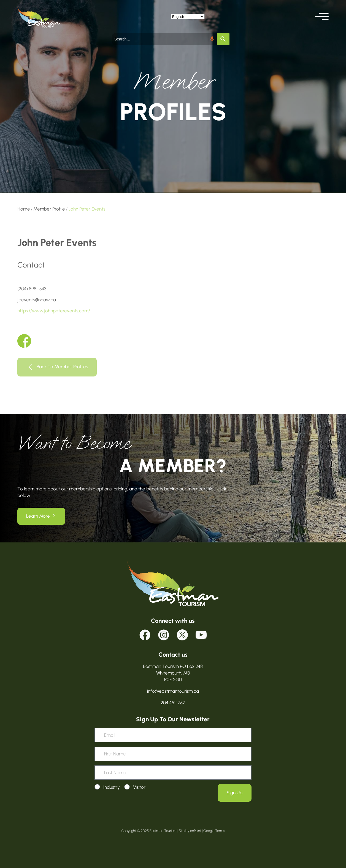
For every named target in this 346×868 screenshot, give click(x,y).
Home (24, 209)
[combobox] (164, 39)
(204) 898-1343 (32, 289)
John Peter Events (87, 209)
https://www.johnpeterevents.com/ (54, 311)
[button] (322, 17)
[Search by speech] (212, 39)
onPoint (196, 831)
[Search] (223, 39)
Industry (112, 787)
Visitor (139, 787)
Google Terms (214, 831)
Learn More (38, 516)
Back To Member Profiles (62, 367)
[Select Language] (188, 17)
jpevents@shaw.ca (37, 300)
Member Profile (49, 209)
